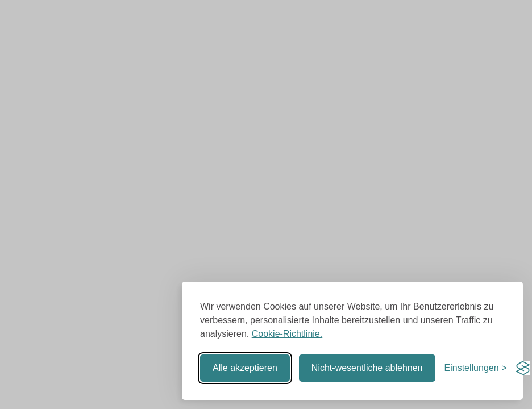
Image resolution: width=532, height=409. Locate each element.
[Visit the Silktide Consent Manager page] (523, 368)
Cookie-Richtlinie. (287, 334)
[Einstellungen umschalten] (476, 368)
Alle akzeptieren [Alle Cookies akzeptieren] (245, 368)
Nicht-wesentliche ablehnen (367, 368)
